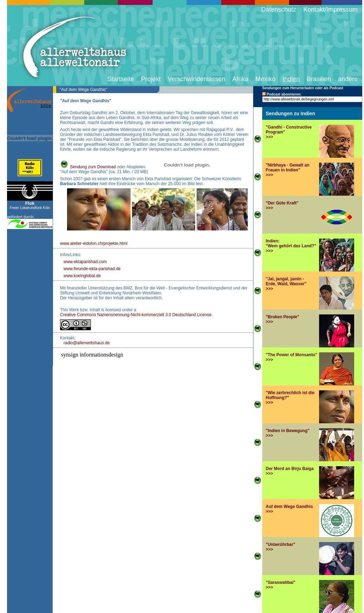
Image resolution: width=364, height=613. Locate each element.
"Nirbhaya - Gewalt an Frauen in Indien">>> (287, 170)
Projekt (151, 79)
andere (348, 79)
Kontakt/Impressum (330, 9)
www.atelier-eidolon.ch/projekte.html (94, 243)
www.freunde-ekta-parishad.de (92, 269)
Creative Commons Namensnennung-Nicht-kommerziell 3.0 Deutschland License (136, 315)
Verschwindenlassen (197, 79)
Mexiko (266, 79)
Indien (291, 79)
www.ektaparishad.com (85, 262)
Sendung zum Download (88, 167)
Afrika (240, 79)
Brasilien (319, 79)
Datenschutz (279, 9)
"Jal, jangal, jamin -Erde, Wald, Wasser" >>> (286, 284)
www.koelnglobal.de (82, 276)
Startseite (121, 79)
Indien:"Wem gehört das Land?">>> (291, 246)
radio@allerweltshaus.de (87, 343)
